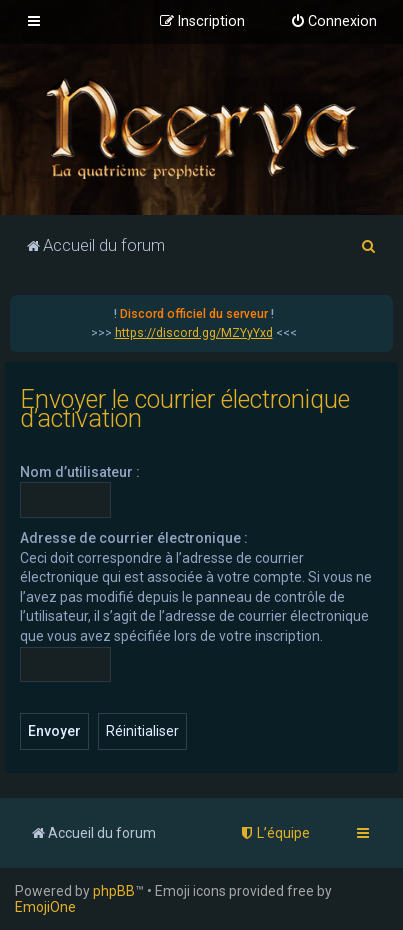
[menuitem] (333, 22)
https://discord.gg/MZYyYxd (194, 333)
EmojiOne (45, 907)
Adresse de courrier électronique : (134, 538)
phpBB (114, 891)
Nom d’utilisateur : (80, 472)
